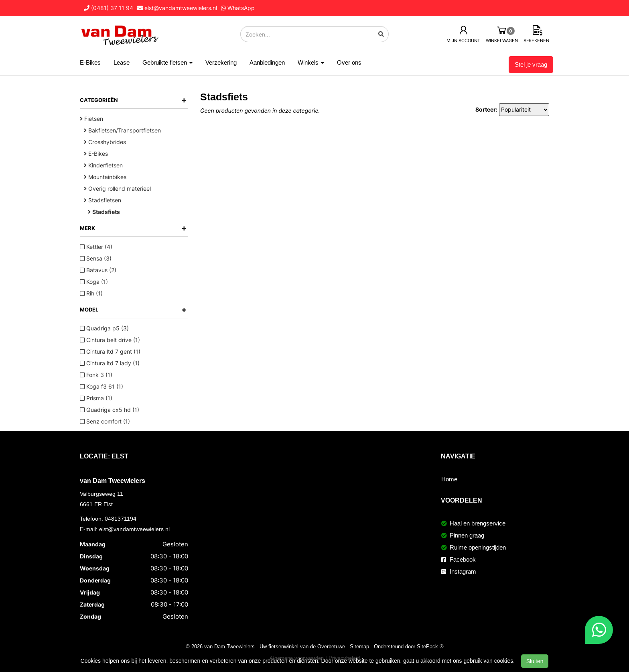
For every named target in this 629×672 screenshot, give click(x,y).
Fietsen (91, 119)
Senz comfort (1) (105, 421)
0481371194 (121, 519)
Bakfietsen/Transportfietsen (122, 130)
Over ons (349, 62)
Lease (122, 62)
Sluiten (535, 661)
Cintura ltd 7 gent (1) (110, 351)
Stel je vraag (531, 64)
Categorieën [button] (133, 100)
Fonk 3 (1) (96, 375)
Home (449, 479)
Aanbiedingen (267, 62)
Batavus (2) (98, 270)
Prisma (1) (96, 398)
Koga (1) (94, 282)
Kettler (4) (96, 247)
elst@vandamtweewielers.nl (134, 529)
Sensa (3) (96, 258)
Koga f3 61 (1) (101, 386)
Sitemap (359, 646)
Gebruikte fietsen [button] (167, 62)
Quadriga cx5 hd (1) (110, 410)
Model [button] (133, 310)
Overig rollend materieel (117, 188)
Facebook (459, 559)
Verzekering (221, 62)
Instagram (459, 571)
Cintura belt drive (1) (110, 340)
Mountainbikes (105, 177)
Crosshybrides (105, 142)
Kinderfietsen (103, 165)
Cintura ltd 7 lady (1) (110, 363)
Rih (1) (91, 293)
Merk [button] (133, 228)
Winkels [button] (311, 62)
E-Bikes (90, 62)
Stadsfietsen (102, 200)
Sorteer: (486, 109)
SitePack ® (430, 646)
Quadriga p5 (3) (104, 328)
